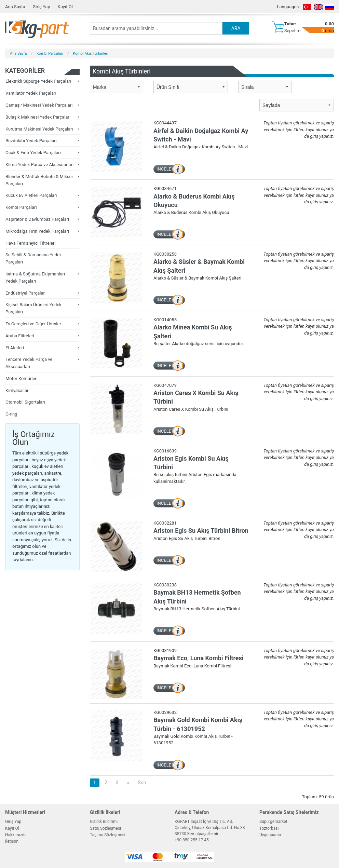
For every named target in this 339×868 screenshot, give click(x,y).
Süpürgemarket (273, 822)
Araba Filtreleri (20, 336)
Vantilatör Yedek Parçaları (31, 93)
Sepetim (293, 31)
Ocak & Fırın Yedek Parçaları (33, 153)
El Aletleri (15, 348)
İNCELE (164, 169)
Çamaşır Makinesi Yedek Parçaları (39, 105)
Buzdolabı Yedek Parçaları (31, 141)
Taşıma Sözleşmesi (108, 835)
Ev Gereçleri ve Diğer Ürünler (33, 324)
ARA (236, 28)
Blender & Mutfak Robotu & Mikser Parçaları (39, 180)
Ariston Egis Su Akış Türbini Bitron (201, 531)
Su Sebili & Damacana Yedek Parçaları (34, 258)
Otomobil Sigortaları (25, 402)
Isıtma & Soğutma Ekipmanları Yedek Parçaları (35, 277)
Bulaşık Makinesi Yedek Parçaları (38, 117)
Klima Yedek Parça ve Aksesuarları (39, 165)
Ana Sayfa (15, 7)
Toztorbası (269, 828)
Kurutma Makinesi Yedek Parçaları (39, 129)
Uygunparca (270, 835)
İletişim (12, 841)
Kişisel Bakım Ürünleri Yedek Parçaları (33, 308)
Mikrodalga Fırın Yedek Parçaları (37, 231)
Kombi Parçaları (50, 53)
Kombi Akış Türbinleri (91, 53)
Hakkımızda (16, 835)
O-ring (11, 414)
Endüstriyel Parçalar (25, 293)
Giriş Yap (41, 7)
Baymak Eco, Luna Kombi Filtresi (199, 658)
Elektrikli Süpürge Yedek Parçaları (38, 81)
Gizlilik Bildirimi (104, 822)
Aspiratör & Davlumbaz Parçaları (37, 219)
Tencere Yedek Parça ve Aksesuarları (29, 363)
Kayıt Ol (65, 7)
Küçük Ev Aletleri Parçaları (31, 195)
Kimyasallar (17, 390)
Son (142, 783)
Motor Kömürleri (22, 378)
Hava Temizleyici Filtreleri (31, 243)
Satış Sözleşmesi (105, 828)
